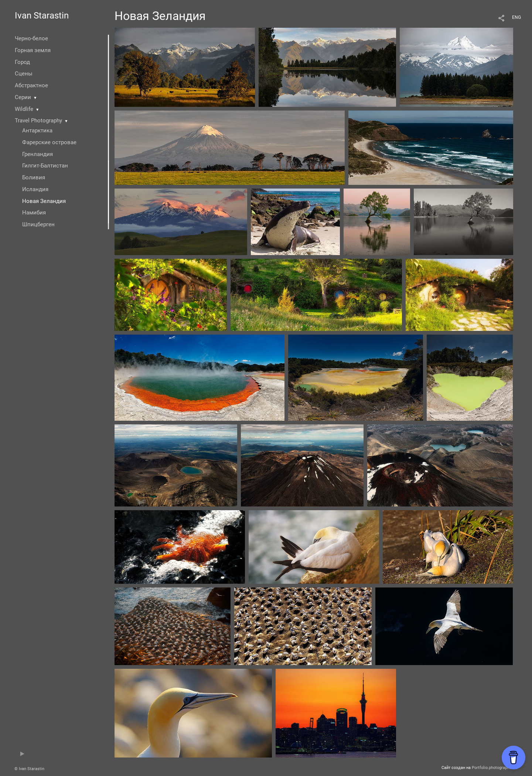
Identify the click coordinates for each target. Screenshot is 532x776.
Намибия (34, 213)
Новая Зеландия (44, 201)
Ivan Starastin (42, 16)
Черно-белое (31, 38)
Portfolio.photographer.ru (495, 768)
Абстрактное (31, 85)
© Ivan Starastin (29, 769)
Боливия (34, 177)
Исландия (35, 189)
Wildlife (24, 109)
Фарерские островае (49, 142)
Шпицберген (38, 224)
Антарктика (37, 131)
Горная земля (33, 50)
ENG (516, 17)
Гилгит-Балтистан (45, 166)
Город (22, 62)
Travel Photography (38, 121)
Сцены (24, 74)
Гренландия (37, 154)
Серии (23, 97)
